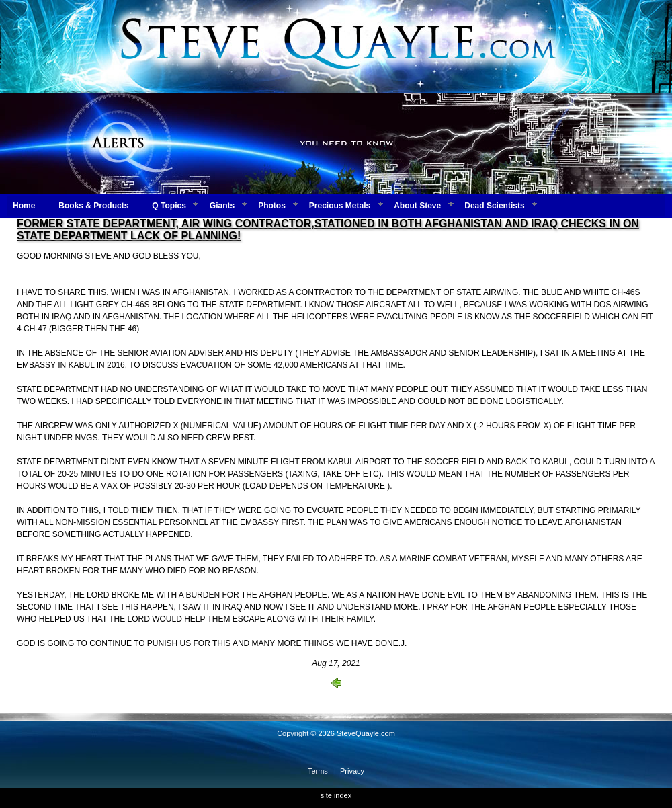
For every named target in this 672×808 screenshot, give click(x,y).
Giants (222, 206)
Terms (318, 771)
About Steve (417, 206)
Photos (272, 206)
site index (336, 795)
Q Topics (169, 206)
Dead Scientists (494, 206)
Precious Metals (340, 206)
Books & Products (93, 206)
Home (24, 206)
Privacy (352, 771)
